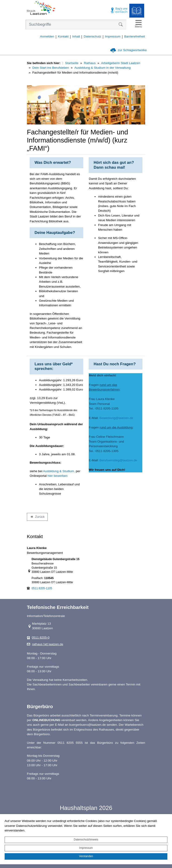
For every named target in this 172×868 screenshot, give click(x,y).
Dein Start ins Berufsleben (51, 68)
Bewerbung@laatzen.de (116, 418)
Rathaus (90, 63)
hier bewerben (57, 476)
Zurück (37, 518)
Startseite (72, 63)
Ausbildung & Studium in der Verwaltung (103, 68)
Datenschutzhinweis (86, 840)
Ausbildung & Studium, (59, 471)
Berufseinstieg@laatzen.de (119, 460)
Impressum (86, 848)
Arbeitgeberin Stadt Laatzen (121, 63)
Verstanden (86, 856)
